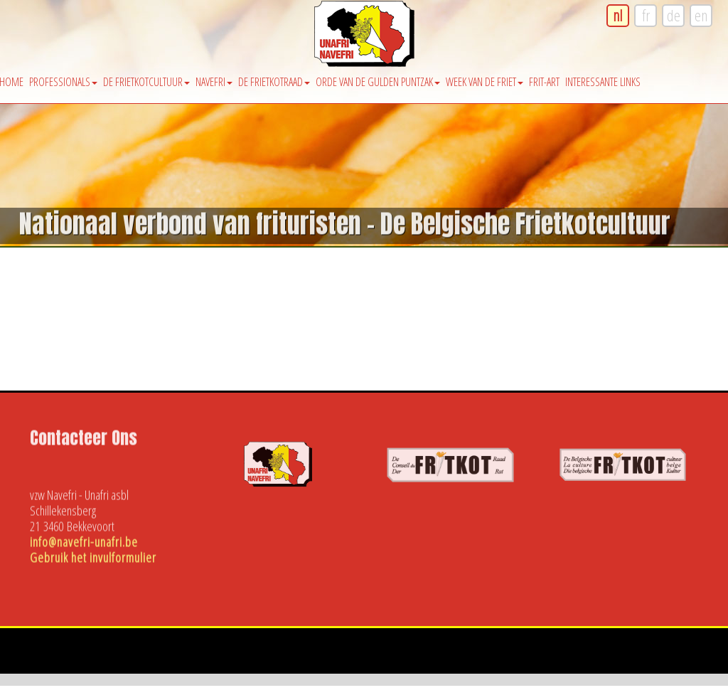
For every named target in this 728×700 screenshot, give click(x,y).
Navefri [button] (214, 82)
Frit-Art (544, 82)
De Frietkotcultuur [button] (146, 82)
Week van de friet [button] (485, 82)
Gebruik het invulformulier (93, 559)
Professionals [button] (63, 82)
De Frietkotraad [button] (274, 82)
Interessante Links (603, 82)
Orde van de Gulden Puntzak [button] (378, 82)
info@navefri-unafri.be (84, 543)
